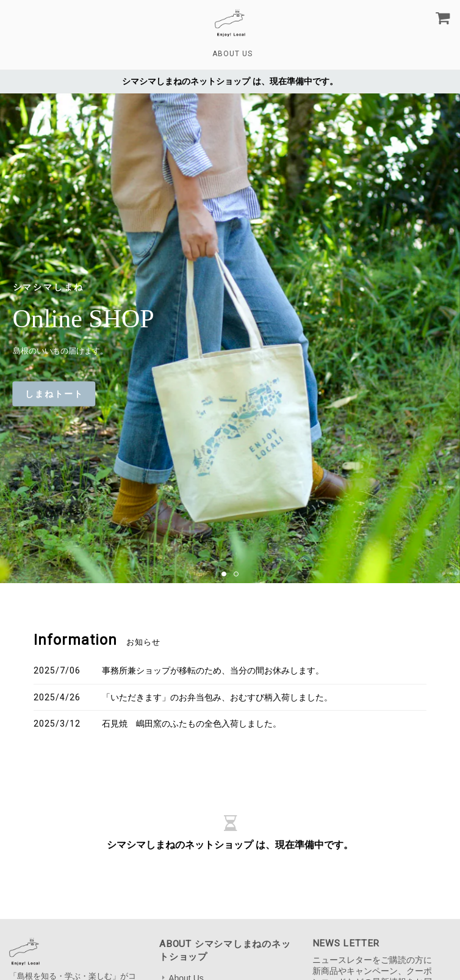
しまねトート (54, 394)
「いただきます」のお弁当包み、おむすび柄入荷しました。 (217, 697)
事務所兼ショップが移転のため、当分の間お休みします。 (213, 670)
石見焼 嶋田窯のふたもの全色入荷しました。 (192, 724)
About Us (232, 54)
